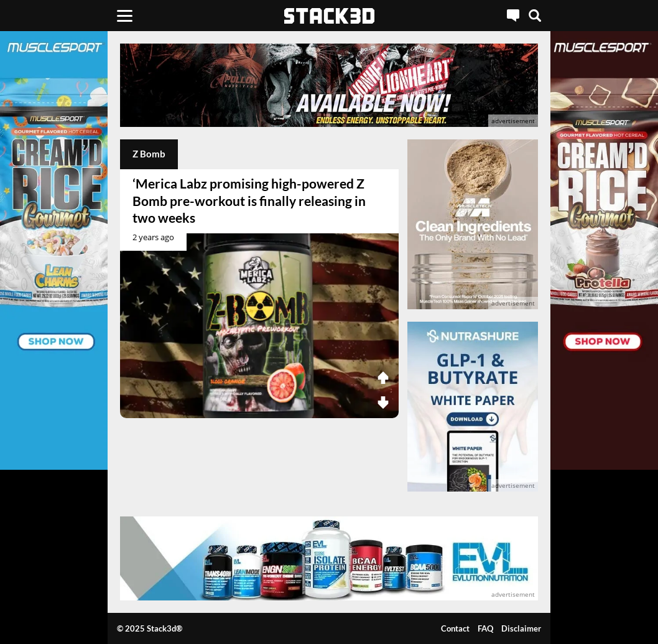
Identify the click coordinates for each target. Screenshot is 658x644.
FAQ (485, 628)
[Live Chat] (513, 16)
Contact (455, 628)
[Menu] (125, 16)
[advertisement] (329, 85)
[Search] (535, 16)
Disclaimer (521, 628)
